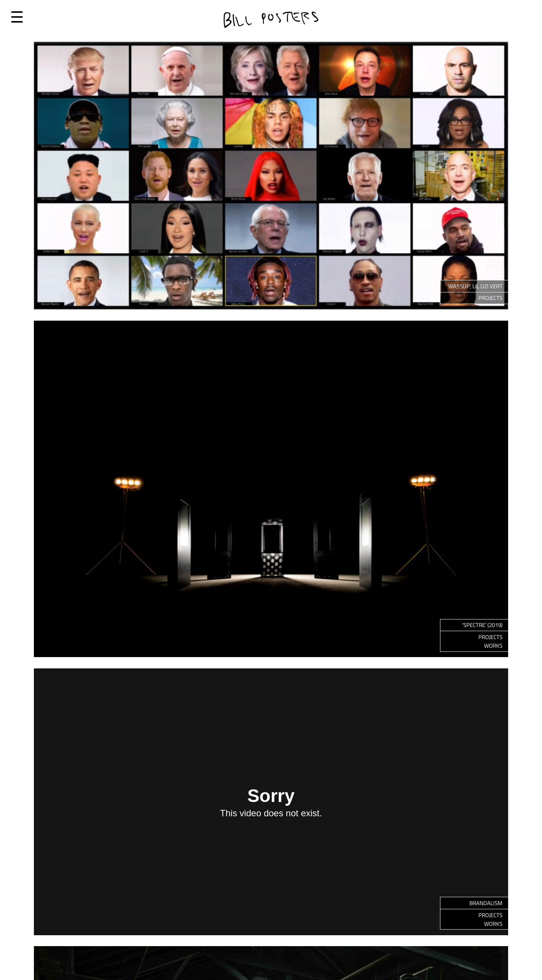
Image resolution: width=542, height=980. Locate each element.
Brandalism (486, 903)
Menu (17, 17)
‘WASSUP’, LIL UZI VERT (475, 286)
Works (493, 646)
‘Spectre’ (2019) (482, 625)
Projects (490, 298)
